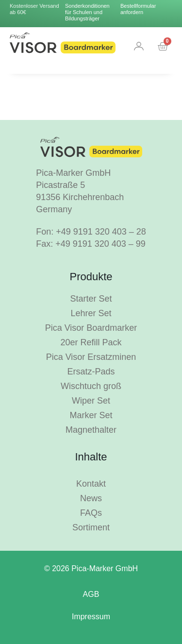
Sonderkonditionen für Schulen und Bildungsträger (87, 12)
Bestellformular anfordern (138, 9)
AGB (91, 594)
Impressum (91, 617)
